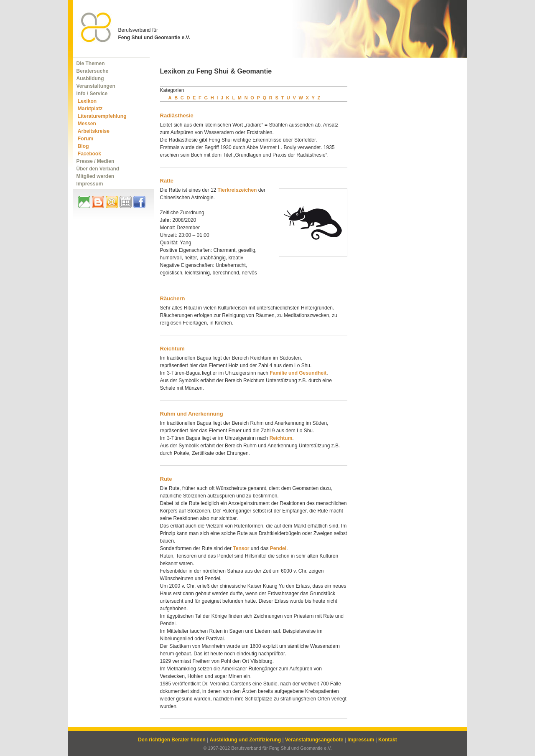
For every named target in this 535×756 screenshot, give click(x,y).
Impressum (90, 184)
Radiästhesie (177, 115)
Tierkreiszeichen (237, 190)
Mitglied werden (96, 176)
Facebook (89, 154)
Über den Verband (98, 169)
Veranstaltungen (96, 86)
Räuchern (173, 298)
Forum (85, 139)
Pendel (278, 548)
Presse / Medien (96, 161)
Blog (83, 146)
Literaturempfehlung (102, 116)
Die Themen (91, 63)
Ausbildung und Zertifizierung (246, 740)
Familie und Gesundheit (298, 373)
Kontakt (388, 740)
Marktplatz (90, 109)
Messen (87, 124)
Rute (166, 479)
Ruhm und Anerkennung (192, 414)
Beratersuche (93, 71)
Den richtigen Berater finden (172, 740)
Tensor (241, 548)
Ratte (167, 181)
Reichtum (172, 349)
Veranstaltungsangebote (314, 740)
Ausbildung (90, 79)
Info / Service (92, 94)
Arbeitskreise (94, 131)
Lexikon (87, 101)
